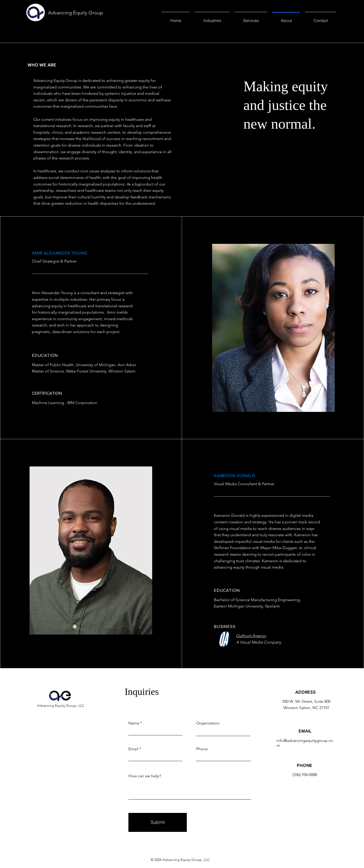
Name (134, 723)
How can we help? (145, 776)
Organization (208, 723)
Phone (202, 749)
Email (133, 749)
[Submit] (158, 822)
